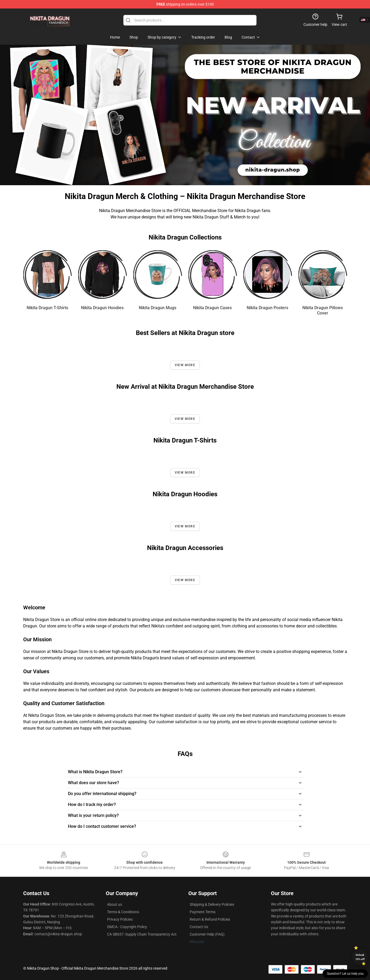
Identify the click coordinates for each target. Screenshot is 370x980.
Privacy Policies (120, 919)
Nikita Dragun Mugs (158, 308)
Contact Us (199, 927)
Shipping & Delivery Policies (212, 904)
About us (115, 904)
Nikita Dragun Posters (267, 308)
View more (185, 365)
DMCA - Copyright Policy (127, 927)
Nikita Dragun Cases (212, 308)
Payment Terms (203, 912)
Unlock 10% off (360, 957)
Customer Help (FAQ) (207, 934)
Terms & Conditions (123, 912)
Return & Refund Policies (210, 919)
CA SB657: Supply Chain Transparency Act (142, 934)
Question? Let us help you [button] (345, 974)
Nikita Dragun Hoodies (102, 308)
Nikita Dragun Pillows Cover (323, 310)
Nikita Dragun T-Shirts (47, 308)
